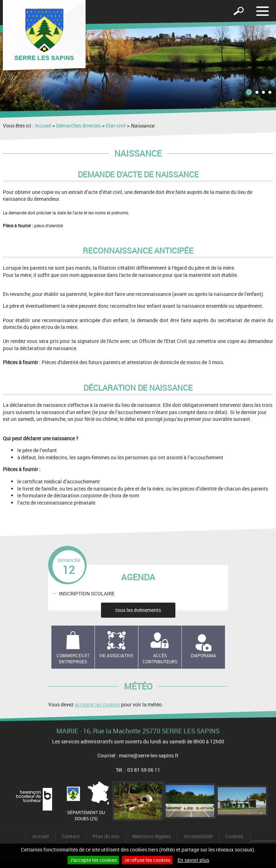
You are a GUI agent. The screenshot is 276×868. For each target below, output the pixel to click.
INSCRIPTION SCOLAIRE (87, 593)
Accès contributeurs (160, 658)
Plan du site (106, 836)
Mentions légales (151, 836)
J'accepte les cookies (93, 860)
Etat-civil (116, 126)
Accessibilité (198, 836)
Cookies (234, 836)
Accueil (43, 126)
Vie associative (116, 655)
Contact (71, 836)
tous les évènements (138, 610)
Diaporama (203, 655)
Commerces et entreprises (73, 658)
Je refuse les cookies (147, 860)
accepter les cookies (97, 704)
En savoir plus (193, 860)
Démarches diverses (79, 126)
